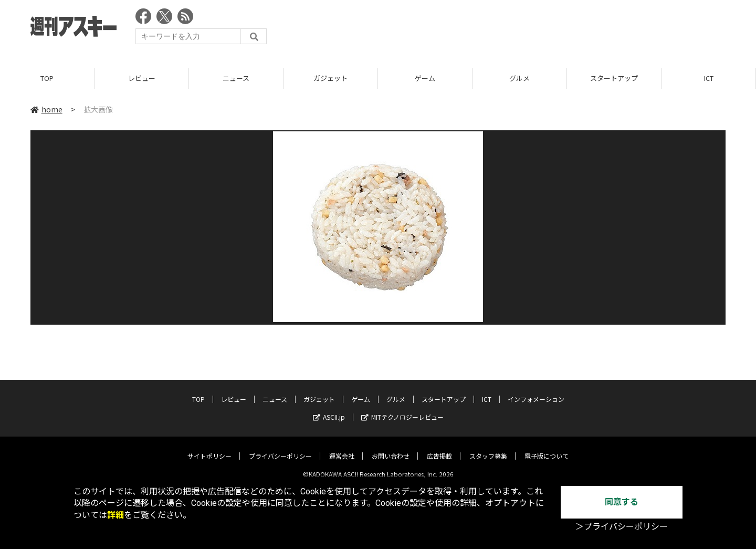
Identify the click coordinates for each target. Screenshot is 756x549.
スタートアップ (614, 79)
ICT (709, 79)
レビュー (142, 79)
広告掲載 (439, 448)
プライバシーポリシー (280, 448)
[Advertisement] (534, 29)
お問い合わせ (391, 448)
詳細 (115, 515)
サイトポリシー (209, 448)
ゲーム (425, 79)
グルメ (519, 79)
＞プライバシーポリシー (622, 527)
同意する (622, 502)
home (46, 110)
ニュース (236, 79)
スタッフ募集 (488, 448)
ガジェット (330, 79)
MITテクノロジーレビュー (402, 409)
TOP (47, 79)
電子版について (547, 448)
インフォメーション (536, 391)
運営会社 (342, 448)
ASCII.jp (329, 409)
